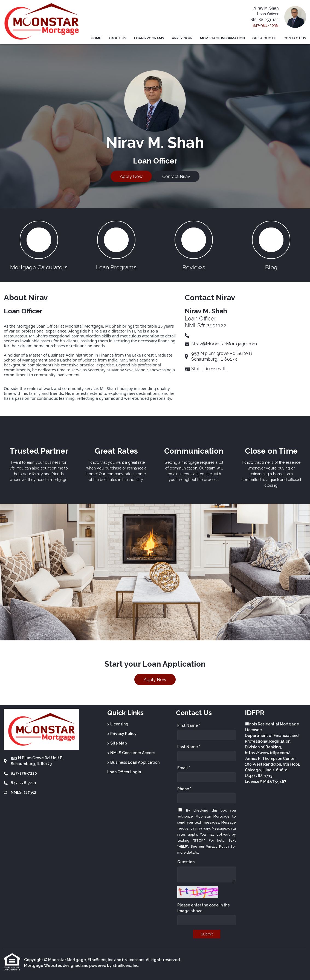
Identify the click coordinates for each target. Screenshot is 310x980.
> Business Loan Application (133, 762)
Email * (184, 768)
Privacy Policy (218, 847)
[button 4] (271, 245)
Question (186, 862)
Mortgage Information (222, 38)
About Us (117, 38)
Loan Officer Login (124, 772)
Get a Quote (264, 38)
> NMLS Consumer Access (131, 753)
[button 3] (194, 245)
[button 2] (116, 245)
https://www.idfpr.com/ (268, 753)
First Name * (189, 725)
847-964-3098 (266, 25)
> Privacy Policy (122, 734)
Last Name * (189, 747)
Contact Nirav (176, 177)
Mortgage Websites (43, 966)
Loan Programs (149, 38)
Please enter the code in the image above (204, 908)
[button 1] (39, 245)
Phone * (184, 789)
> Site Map (117, 743)
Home (96, 38)
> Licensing (118, 724)
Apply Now (182, 38)
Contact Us (295, 38)
